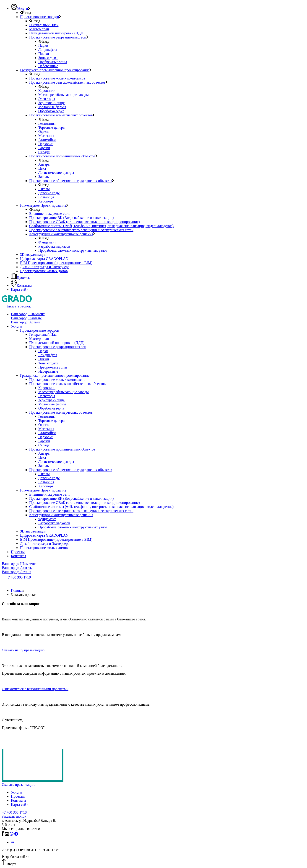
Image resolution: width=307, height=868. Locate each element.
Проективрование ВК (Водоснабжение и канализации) (71, 498)
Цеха (42, 457)
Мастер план (39, 339)
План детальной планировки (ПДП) (57, 343)
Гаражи (44, 441)
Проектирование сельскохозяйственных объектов (67, 384)
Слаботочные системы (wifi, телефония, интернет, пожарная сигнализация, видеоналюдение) (101, 507)
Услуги (16, 326)
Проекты (18, 552)
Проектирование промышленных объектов (62, 449)
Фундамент (47, 519)
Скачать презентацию (21, 785)
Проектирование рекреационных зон (58, 347)
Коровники (47, 388)
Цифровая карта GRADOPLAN (44, 535)
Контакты (18, 556)
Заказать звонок (14, 816)
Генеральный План (44, 334)
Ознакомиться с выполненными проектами (35, 689)
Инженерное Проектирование (43, 490)
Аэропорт (46, 486)
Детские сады (49, 478)
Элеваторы (47, 396)
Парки (43, 351)
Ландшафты (48, 355)
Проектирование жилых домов (44, 548)
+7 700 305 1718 (14, 812)
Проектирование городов (39, 330)
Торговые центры (52, 421)
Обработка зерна (51, 408)
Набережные (48, 371)
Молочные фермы (52, 404)
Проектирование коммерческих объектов (61, 412)
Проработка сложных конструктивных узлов (73, 527)
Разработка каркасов (54, 523)
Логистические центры (56, 462)
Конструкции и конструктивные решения (61, 515)
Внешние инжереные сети (49, 494)
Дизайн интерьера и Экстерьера (45, 544)
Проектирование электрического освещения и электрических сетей (81, 511)
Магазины (46, 429)
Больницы (46, 482)
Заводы (44, 466)
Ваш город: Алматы (26, 318)
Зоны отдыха (48, 363)
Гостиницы (47, 416)
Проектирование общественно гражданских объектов (71, 470)
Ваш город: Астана (26, 322)
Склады (44, 445)
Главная (17, 590)
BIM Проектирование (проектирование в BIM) (56, 539)
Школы (44, 474)
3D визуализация (33, 531)
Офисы (44, 425)
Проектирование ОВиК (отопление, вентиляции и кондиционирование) (85, 503)
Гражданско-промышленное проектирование (55, 375)
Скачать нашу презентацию (23, 650)
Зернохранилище (51, 400)
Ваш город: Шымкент (28, 314)
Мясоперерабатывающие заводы (64, 392)
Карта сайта (20, 805)
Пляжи (44, 359)
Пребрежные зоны (53, 367)
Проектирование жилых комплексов (57, 380)
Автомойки (47, 433)
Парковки (46, 437)
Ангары (44, 453)
